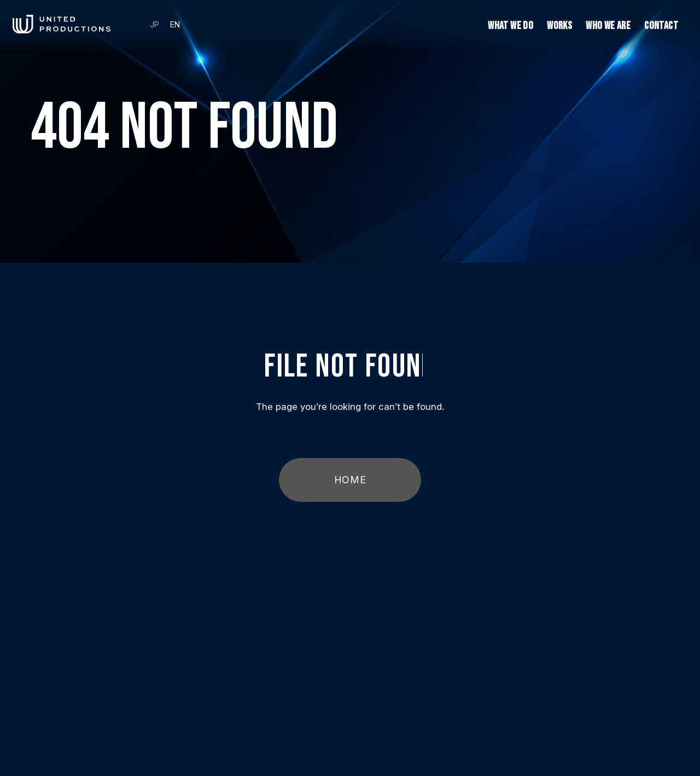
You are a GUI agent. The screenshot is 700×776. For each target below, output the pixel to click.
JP (154, 25)
